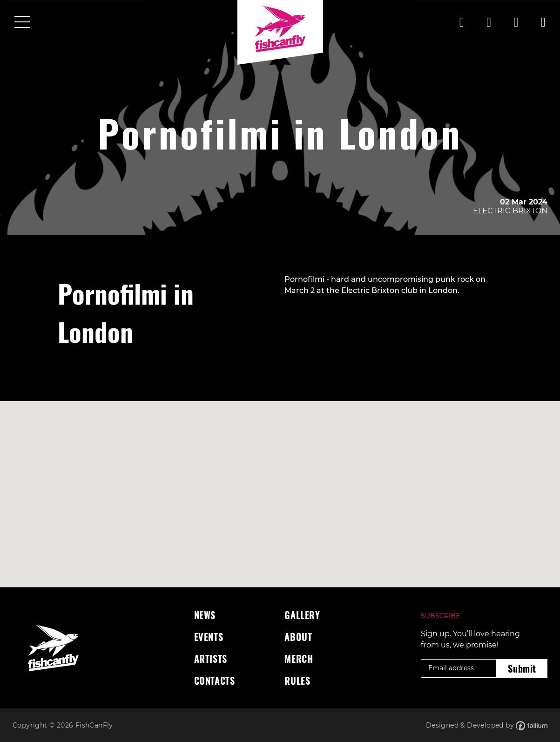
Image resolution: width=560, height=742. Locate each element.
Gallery (302, 615)
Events (209, 637)
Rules (297, 681)
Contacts (215, 681)
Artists (211, 659)
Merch (299, 659)
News (205, 615)
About (298, 637)
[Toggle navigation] (22, 23)
